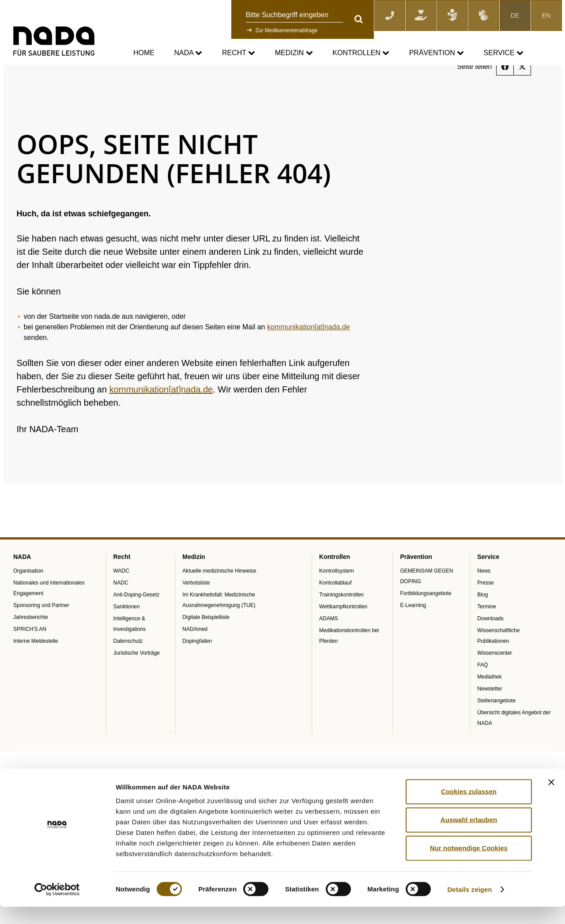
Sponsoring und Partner (41, 632)
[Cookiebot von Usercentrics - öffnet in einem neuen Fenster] (57, 907)
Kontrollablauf (335, 609)
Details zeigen (469, 907)
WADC (121, 597)
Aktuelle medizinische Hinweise (219, 597)
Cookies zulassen (469, 809)
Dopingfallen (197, 668)
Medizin (294, 53)
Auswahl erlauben (469, 837)
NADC (121, 609)
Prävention (437, 53)
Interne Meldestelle (36, 668)
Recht (239, 53)
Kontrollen (361, 53)
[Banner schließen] (551, 800)
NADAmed (195, 656)
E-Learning (413, 632)
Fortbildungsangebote (426, 620)
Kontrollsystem (337, 597)
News (484, 597)
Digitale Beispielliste (206, 644)
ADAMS (329, 645)
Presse (485, 609)
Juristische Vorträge (137, 679)
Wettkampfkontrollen (343, 633)
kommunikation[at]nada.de (309, 354)
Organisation (28, 597)
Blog (482, 621)
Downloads (490, 645)
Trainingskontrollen (341, 621)
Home (144, 53)
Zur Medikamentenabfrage (287, 30)
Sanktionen (127, 633)
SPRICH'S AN (30, 656)
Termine (487, 633)
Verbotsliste (196, 609)
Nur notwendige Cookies (469, 865)
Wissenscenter (495, 679)
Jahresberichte (31, 644)
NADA (188, 53)
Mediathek (489, 703)
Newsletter (490, 715)
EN (546, 15)
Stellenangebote (496, 727)
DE (515, 15)
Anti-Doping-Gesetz (137, 621)
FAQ (482, 691)
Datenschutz (128, 668)
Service (504, 53)
